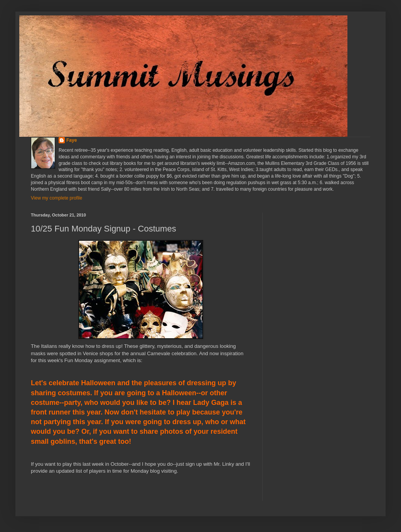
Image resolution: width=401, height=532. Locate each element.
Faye (72, 140)
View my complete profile (56, 198)
